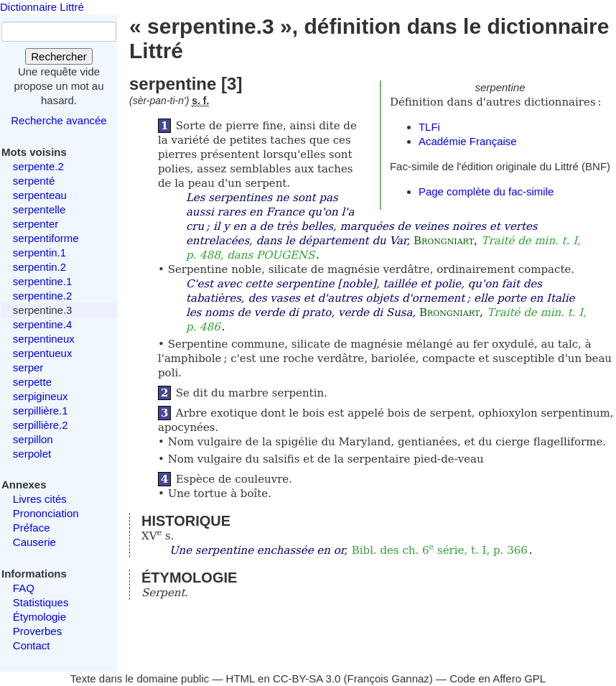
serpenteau (40, 195)
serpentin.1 (39, 252)
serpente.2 (38, 166)
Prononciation (46, 513)
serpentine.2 (43, 296)
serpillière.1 (41, 411)
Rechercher (59, 56)
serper (28, 367)
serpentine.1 (43, 281)
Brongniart (444, 241)
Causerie (34, 542)
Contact (32, 645)
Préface (32, 528)
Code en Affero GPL (498, 678)
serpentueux (43, 353)
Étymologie (39, 617)
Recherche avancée (59, 120)
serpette (32, 382)
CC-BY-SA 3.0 (307, 678)
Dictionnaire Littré (42, 7)
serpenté (34, 181)
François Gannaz (388, 678)
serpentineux (44, 339)
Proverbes (37, 631)
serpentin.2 (39, 267)
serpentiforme (46, 238)
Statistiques (41, 602)
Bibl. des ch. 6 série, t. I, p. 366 (440, 550)
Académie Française (468, 141)
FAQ (24, 588)
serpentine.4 (43, 324)
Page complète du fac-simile (486, 191)
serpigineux (41, 396)
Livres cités (40, 499)
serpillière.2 (41, 425)
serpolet (32, 454)
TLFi (429, 127)
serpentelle (39, 209)
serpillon (33, 439)
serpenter (36, 224)
